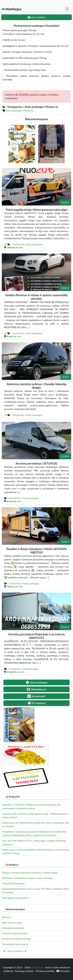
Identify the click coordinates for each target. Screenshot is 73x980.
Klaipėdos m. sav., (16, 672)
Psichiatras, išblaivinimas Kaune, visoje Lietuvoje (27, 878)
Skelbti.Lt (13, 865)
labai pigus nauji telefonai (15, 898)
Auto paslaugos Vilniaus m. (20, 110)
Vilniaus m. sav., (15, 247)
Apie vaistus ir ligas (12, 922)
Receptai (7, 917)
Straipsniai (14, 796)
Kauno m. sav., (14, 336)
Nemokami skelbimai (13, 928)
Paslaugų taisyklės (25, 971)
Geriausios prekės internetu (17, 939)
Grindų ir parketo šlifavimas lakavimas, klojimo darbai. (30, 873)
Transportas (18, 244)
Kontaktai (63, 971)
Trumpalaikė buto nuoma (15, 944)
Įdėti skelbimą (36, 17)
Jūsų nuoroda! (15, 951)
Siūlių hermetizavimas (14, 883)
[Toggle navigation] (67, 9)
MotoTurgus (12, 9)
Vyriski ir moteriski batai (15, 933)
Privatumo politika (45, 971)
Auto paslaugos (34, 244)
